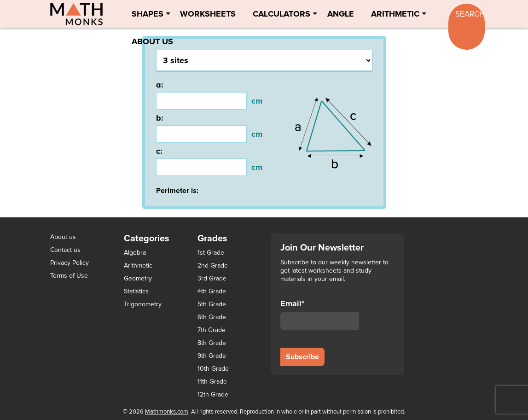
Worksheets (208, 14)
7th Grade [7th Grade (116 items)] (212, 330)
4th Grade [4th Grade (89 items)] (212, 292)
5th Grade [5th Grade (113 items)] (212, 304)
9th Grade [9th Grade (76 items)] (212, 356)
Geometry (138, 278)
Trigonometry (143, 304)
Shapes (148, 14)
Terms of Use (69, 276)
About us (63, 237)
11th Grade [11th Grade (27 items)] (212, 382)
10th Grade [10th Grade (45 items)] (213, 369)
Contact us (65, 250)
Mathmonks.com (167, 412)
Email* (320, 315)
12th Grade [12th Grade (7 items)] (213, 395)
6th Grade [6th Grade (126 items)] (212, 317)
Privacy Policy (70, 263)
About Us (152, 41)
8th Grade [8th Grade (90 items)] (212, 343)
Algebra (135, 253)
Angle (341, 14)
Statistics (136, 291)
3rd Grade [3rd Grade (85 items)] (212, 279)
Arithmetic (395, 14)
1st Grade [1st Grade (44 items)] (211, 253)
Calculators (281, 14)
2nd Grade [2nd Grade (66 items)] (213, 266)
